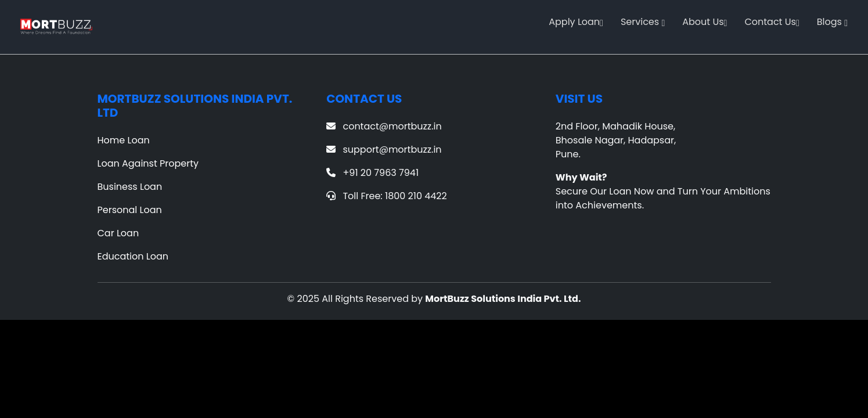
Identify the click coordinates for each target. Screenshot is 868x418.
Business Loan (130, 187)
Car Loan (118, 233)
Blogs (832, 22)
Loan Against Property (148, 163)
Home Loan (124, 140)
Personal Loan (130, 210)
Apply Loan (576, 22)
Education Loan (133, 256)
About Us (705, 22)
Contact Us (772, 22)
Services (643, 22)
